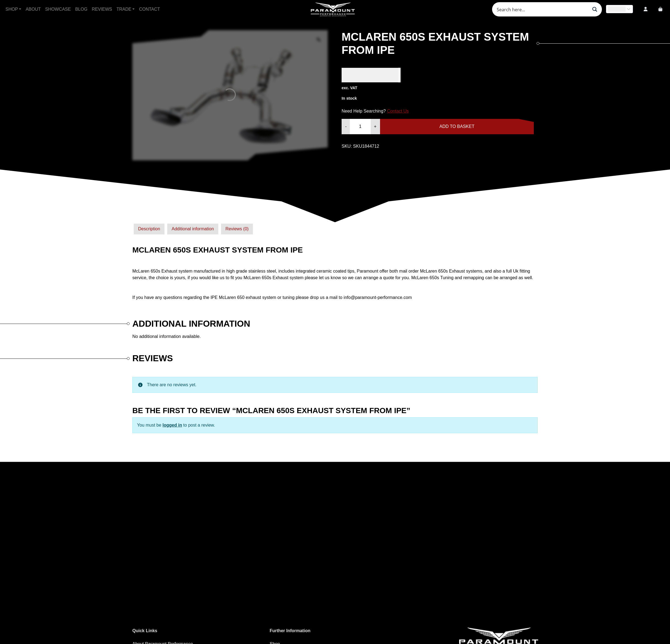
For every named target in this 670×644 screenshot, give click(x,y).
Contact (149, 9)
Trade (124, 9)
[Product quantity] (360, 127)
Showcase (58, 9)
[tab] (149, 229)
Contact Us (398, 111)
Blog (81, 9)
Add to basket (457, 126)
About (33, 9)
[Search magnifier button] (595, 9)
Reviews (102, 9)
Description (149, 229)
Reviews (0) (237, 229)
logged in (172, 425)
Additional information (193, 229)
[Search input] (542, 9)
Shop (12, 9)
